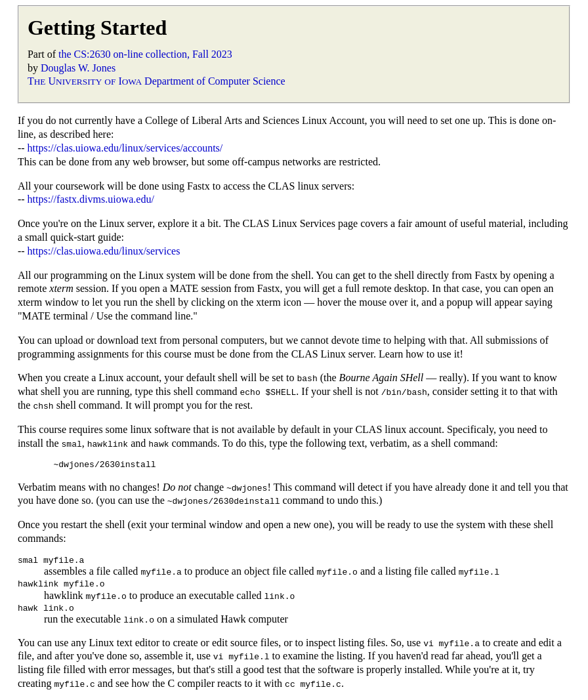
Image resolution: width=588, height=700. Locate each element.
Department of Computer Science (215, 81)
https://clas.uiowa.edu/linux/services (104, 251)
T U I (85, 81)
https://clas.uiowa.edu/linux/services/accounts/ (125, 148)
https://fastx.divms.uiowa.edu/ (91, 199)
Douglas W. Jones (78, 68)
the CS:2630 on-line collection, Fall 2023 (145, 54)
